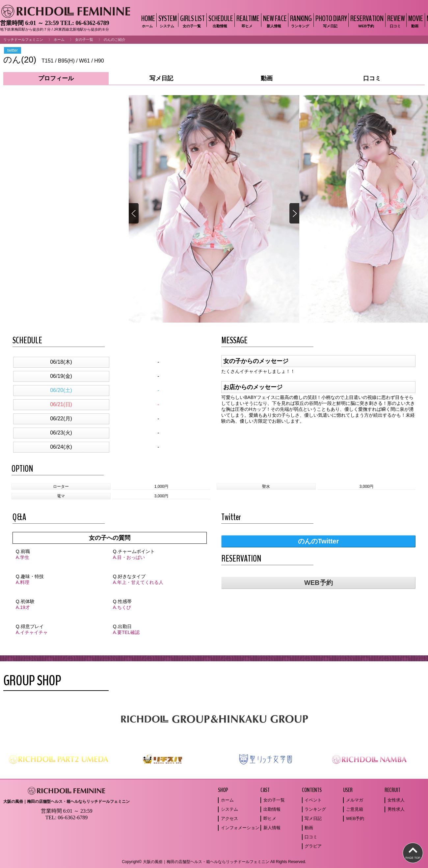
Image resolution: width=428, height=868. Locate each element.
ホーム (59, 39)
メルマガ (355, 800)
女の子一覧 (84, 39)
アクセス (229, 818)
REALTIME (247, 21)
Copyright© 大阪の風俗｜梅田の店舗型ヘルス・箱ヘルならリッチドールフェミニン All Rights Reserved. (214, 862)
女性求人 (396, 800)
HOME (147, 21)
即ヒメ (270, 818)
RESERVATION (366, 21)
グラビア (313, 846)
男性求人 (396, 809)
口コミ (311, 837)
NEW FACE (274, 21)
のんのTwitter (318, 541)
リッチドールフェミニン (23, 39)
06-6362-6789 (92, 23)
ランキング (315, 809)
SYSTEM (167, 21)
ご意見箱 (355, 809)
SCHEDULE (220, 21)
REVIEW (395, 21)
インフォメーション (240, 828)
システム (229, 809)
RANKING (300, 21)
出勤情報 (272, 809)
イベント (313, 800)
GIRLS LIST (192, 21)
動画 (309, 828)
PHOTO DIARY (330, 21)
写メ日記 (313, 818)
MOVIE (415, 21)
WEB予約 (319, 583)
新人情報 (272, 828)
